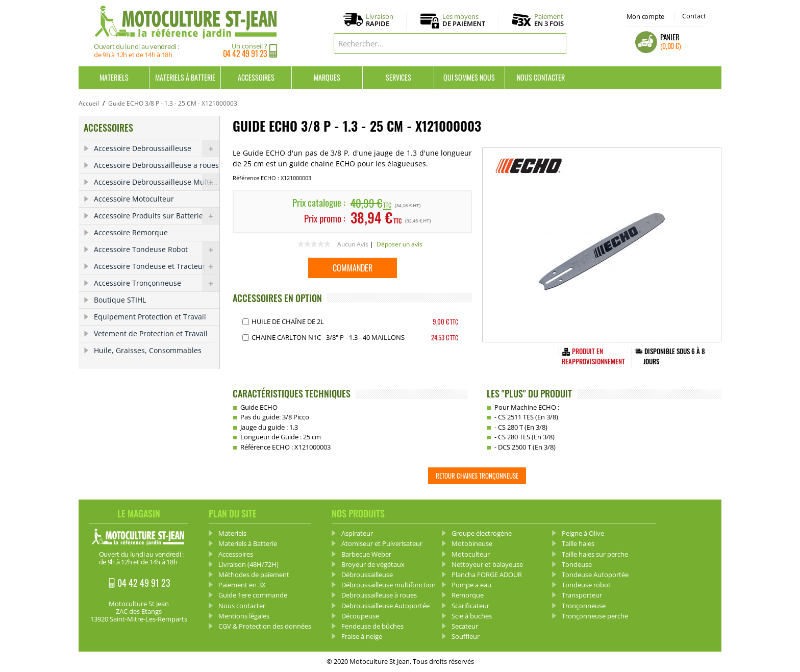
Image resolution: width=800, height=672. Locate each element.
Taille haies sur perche (595, 554)
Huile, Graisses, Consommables (148, 350)
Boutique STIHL (120, 300)
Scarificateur (470, 606)
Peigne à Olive (583, 533)
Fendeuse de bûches (372, 626)
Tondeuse (577, 564)
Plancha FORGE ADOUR (487, 575)
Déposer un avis (399, 244)
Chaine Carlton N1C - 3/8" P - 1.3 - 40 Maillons (328, 337)
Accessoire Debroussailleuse (157, 148)
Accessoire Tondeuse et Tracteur (157, 266)
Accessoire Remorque (131, 232)
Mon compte (645, 16)
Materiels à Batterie (185, 77)
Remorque (468, 595)
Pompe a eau (471, 585)
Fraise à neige (362, 636)
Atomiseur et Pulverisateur (382, 543)
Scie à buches (472, 616)
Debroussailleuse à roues (379, 595)
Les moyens (464, 20)
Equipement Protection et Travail (150, 317)
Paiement (549, 20)
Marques (327, 77)
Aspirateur (357, 533)
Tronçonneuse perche (595, 616)
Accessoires (256, 77)
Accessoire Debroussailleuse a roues (156, 165)
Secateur (465, 626)
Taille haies (578, 543)
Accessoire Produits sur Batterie (157, 216)
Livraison (380, 20)
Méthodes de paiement (254, 575)
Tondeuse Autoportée (595, 575)
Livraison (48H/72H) (248, 564)
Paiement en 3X (242, 585)
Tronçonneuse (584, 606)
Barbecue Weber (366, 554)
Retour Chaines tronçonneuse (477, 476)
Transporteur (582, 595)
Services (398, 77)
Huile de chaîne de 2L (288, 321)
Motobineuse (472, 543)
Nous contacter (541, 77)
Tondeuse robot (586, 585)
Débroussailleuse (367, 575)
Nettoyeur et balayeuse (487, 564)
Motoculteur (471, 554)
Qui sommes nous (469, 77)
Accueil (89, 103)
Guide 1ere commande (253, 595)
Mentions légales (244, 616)
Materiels (114, 77)
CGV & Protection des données (265, 626)
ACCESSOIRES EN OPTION (277, 298)
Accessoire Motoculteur (134, 199)
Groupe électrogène (482, 533)
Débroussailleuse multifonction (389, 585)
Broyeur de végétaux (373, 564)
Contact (694, 16)
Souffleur (466, 636)
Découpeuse (360, 616)
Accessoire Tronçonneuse (157, 283)
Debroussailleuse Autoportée (385, 606)
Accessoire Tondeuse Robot (157, 250)
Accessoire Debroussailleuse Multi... (157, 182)
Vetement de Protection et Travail (151, 333)
